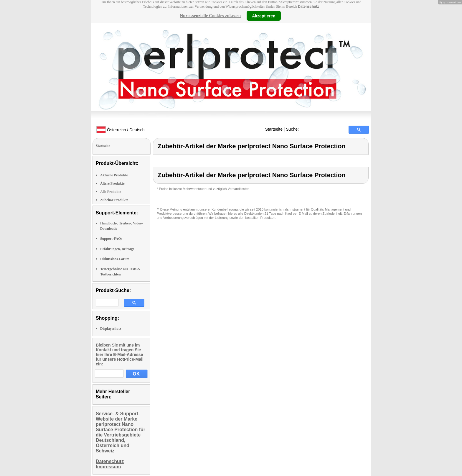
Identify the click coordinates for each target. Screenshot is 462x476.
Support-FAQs (111, 239)
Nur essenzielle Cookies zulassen (210, 16)
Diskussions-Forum (115, 259)
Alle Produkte (111, 192)
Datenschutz (308, 6)
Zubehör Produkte (114, 200)
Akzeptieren (264, 16)
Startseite (274, 129)
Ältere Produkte (112, 183)
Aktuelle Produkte (114, 175)
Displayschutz (111, 329)
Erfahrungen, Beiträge (117, 249)
